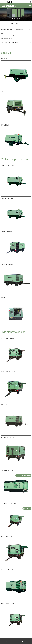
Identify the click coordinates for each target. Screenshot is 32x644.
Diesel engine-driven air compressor (12, 29)
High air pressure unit (7, 39)
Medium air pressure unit (7, 36)
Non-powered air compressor (10, 46)
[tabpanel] (16, 12)
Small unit (3, 33)
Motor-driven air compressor (9, 43)
